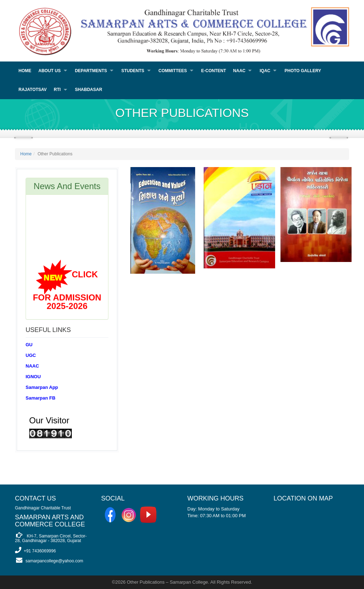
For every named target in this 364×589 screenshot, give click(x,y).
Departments (91, 71)
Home (25, 71)
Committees (173, 71)
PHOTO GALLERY (303, 71)
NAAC (239, 71)
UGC (31, 355)
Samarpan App (42, 387)
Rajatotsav (33, 90)
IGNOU (33, 377)
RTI (57, 90)
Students (133, 71)
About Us (50, 71)
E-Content (214, 71)
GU (29, 345)
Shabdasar (89, 90)
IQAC (265, 71)
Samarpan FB (41, 398)
